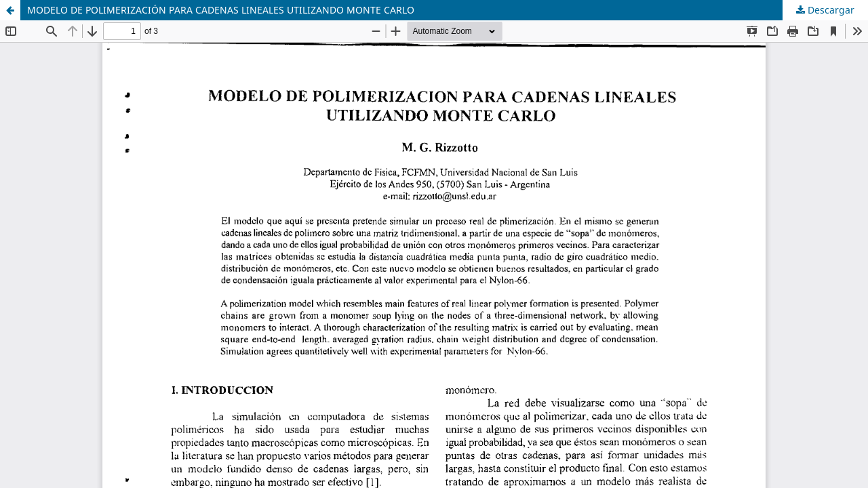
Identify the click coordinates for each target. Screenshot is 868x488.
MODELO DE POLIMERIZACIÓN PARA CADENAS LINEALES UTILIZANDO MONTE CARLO (221, 10)
